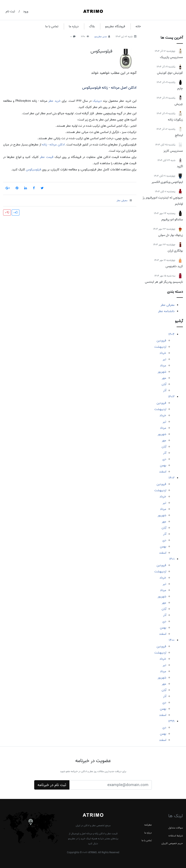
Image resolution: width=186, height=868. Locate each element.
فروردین (161, 341)
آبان (164, 384)
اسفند (163, 472)
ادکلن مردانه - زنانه (53, 145)
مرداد (163, 366)
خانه (138, 26)
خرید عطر (54, 101)
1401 (172, 559)
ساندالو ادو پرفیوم (172, 219)
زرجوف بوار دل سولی (171, 235)
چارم (180, 88)
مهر (164, 378)
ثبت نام (10, 11)
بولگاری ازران (175, 251)
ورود (26, 11)
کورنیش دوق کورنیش (170, 73)
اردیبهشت (160, 347)
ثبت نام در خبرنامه (52, 785)
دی (164, 459)
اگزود (180, 166)
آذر (165, 391)
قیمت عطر (47, 157)
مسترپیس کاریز (173, 151)
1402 (172, 478)
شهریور (162, 372)
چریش (179, 104)
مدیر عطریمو (101, 37)
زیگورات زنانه (175, 120)
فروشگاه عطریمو (115, 26)
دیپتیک (97, 101)
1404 (171, 334)
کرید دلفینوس (174, 266)
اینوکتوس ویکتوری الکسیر (167, 182)
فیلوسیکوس (101, 51)
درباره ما (74, 26)
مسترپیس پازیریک (171, 57)
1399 (171, 721)
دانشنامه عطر (166, 311)
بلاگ (92, 26)
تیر (164, 359)
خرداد (163, 353)
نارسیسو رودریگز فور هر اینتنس (164, 282)
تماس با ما (52, 26)
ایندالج (179, 135)
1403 (171, 397)
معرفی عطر (168, 305)
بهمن (163, 465)
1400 (172, 640)
